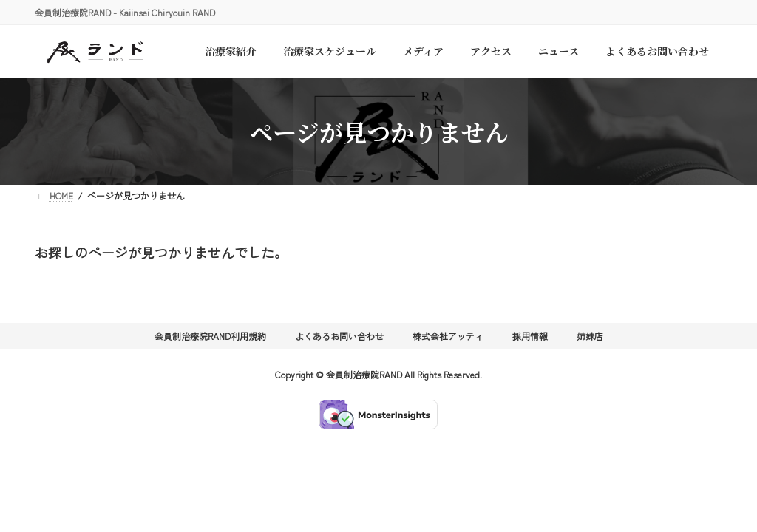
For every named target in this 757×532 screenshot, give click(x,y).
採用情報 (530, 336)
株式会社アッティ (448, 336)
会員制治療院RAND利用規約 (210, 336)
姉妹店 (590, 336)
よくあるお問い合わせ (339, 336)
